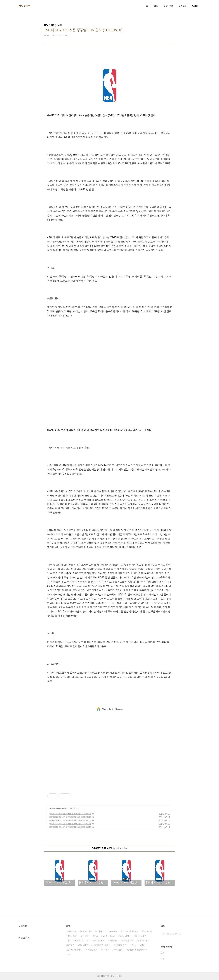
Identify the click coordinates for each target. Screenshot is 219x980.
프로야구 (114, 931)
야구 (69, 941)
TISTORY (110, 976)
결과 (143, 945)
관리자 (120, 976)
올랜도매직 (147, 931)
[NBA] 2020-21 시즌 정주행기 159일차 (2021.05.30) (70, 824)
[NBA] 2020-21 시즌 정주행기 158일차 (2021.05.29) (70, 827)
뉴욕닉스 (86, 936)
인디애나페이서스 (74, 950)
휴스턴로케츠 (141, 936)
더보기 (68, 955)
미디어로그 (168, 6)
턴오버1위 (24, 6)
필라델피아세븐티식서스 (137, 950)
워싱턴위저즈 (72, 936)
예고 (96, 936)
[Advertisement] (110, 709)
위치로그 (183, 6)
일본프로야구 (143, 941)
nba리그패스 (125, 936)
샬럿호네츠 (72, 931)
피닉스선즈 (118, 950)
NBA (51, 808)
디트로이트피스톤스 (96, 941)
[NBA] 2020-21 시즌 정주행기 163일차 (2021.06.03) (70, 814)
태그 (156, 6)
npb (135, 945)
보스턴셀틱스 (128, 941)
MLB (105, 936)
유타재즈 (105, 950)
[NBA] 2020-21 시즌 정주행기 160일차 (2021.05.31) (70, 820)
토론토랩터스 (86, 931)
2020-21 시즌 (59, 808)
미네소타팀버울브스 (130, 931)
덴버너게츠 (83, 945)
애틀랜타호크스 (122, 945)
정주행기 (71, 945)
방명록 (195, 6)
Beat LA (79, 941)
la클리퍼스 (113, 941)
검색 (198, 934)
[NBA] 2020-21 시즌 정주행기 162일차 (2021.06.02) (70, 817)
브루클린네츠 (92, 950)
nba (113, 936)
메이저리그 (101, 931)
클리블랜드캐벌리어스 (102, 945)
